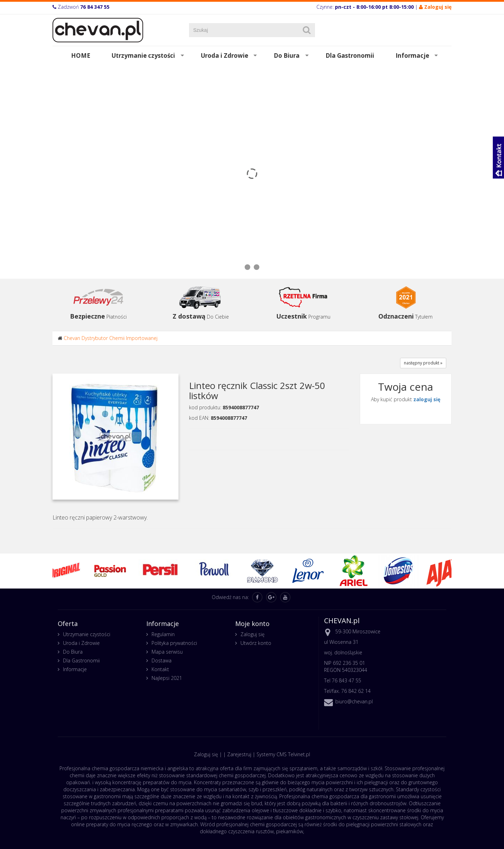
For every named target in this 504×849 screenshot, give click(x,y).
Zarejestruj (239, 754)
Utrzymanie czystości (143, 55)
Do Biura (287, 55)
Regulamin (163, 634)
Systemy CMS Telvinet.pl (283, 754)
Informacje (412, 55)
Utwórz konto (256, 643)
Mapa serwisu (167, 652)
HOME (81, 55)
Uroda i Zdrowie (225, 55)
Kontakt (160, 669)
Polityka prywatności (174, 643)
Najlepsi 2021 (167, 678)
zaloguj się (427, 399)
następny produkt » (423, 363)
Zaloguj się (253, 634)
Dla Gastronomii (350, 55)
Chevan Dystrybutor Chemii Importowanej (111, 338)
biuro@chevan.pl (354, 701)
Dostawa (162, 660)
